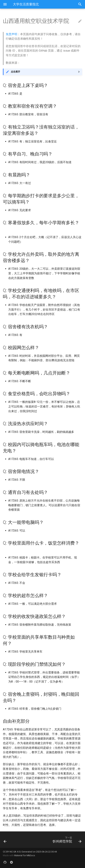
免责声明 (12, 34)
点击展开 (15, 72)
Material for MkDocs (25, 855)
